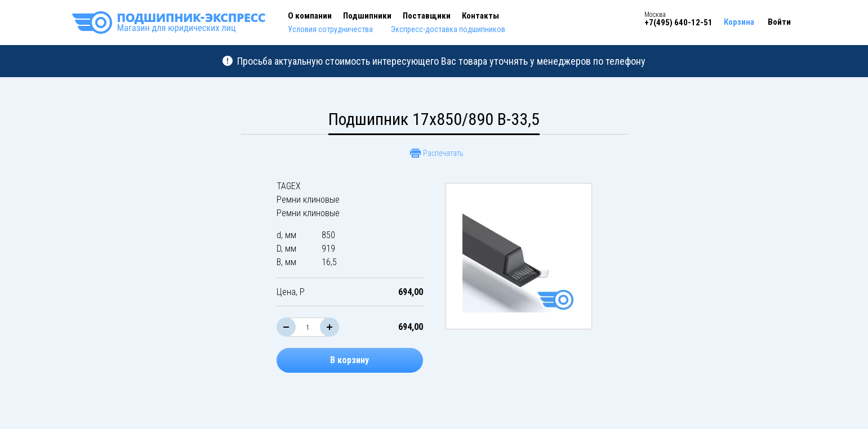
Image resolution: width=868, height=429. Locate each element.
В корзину (350, 360)
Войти (779, 22)
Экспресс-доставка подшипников (448, 29)
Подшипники (367, 16)
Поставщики (427, 16)
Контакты (480, 16)
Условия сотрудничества (330, 29)
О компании (310, 16)
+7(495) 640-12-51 (678, 23)
